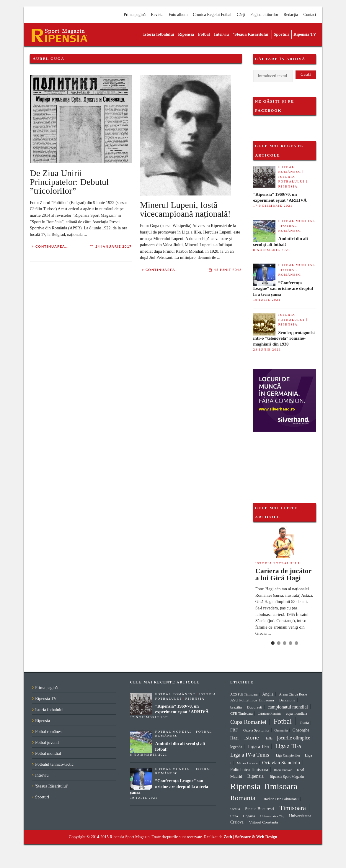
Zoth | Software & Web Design (250, 837)
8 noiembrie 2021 (272, 250)
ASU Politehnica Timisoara (252, 700)
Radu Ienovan (283, 770)
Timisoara (293, 808)
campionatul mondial (288, 707)
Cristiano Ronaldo (270, 714)
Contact (310, 15)
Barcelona (287, 700)
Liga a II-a (258, 746)
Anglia (268, 694)
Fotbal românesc (49, 731)
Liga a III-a (288, 746)
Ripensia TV (305, 34)
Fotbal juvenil (47, 742)
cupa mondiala (296, 714)
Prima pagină (135, 15)
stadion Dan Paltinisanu (281, 799)
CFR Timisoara (241, 714)
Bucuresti (255, 707)
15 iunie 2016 (228, 270)
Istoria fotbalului (159, 34)
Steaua (235, 809)
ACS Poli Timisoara (244, 694)
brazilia (236, 707)
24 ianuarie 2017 (114, 246)
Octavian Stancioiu (281, 763)
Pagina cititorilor (264, 15)
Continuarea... (52, 246)
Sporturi (281, 34)
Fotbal (204, 34)
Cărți (241, 15)
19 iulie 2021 (267, 300)
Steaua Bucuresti (259, 809)
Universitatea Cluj (272, 816)
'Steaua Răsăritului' (51, 786)
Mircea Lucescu (247, 763)
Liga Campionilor (288, 755)
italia (269, 738)
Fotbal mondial (297, 221)
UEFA (234, 816)
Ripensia (186, 34)
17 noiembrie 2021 (273, 206)
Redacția (291, 15)
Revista (157, 15)
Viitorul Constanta (263, 822)
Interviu (221, 34)
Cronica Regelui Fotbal (212, 15)
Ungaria (249, 816)
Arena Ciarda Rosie (293, 694)
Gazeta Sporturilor (256, 730)
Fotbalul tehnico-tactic (54, 764)
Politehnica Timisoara (249, 770)
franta (305, 723)
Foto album (178, 15)
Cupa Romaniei (248, 722)
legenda (236, 747)
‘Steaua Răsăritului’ (251, 34)
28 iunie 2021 (267, 349)
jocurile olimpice (293, 738)
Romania (243, 798)
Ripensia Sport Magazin (287, 777)
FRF (234, 730)
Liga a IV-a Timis (250, 755)
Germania (281, 730)
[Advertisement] (283, 461)
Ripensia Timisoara (264, 786)
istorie (251, 737)
